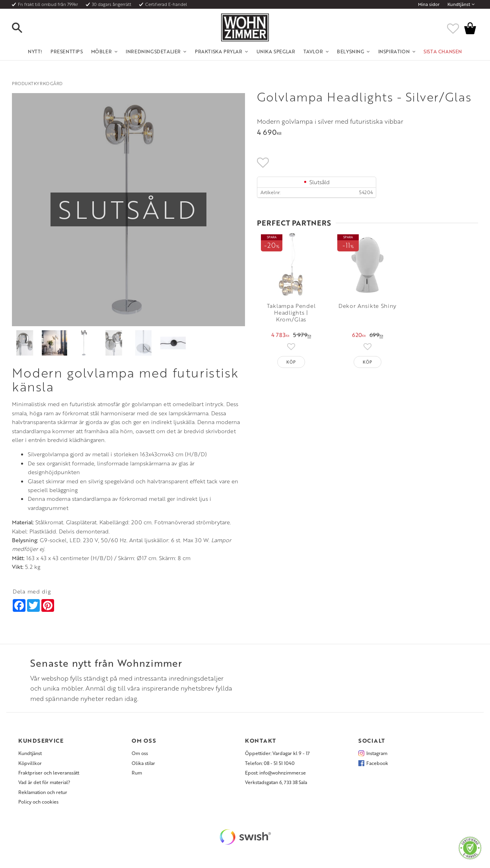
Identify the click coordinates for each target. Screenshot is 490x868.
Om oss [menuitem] (140, 753)
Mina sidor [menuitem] (429, 4)
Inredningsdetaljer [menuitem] (153, 51)
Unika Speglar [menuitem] (276, 51)
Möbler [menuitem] (102, 51)
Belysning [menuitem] (350, 51)
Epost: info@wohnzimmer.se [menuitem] (275, 773)
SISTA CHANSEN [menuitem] (443, 51)
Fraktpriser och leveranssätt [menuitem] (49, 773)
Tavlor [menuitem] (313, 51)
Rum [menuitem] (137, 773)
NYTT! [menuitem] (35, 51)
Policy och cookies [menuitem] (38, 802)
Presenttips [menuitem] (67, 51)
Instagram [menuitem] (377, 753)
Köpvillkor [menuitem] (30, 763)
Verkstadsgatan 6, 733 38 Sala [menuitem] (276, 782)
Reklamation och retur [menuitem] (43, 792)
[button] (24, 28)
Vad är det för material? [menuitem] (44, 782)
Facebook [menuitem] (377, 763)
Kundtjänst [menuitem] (459, 4)
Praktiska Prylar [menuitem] (219, 51)
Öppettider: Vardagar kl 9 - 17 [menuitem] (277, 753)
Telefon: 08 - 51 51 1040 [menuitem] (270, 763)
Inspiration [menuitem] (394, 51)
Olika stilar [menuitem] (143, 763)
